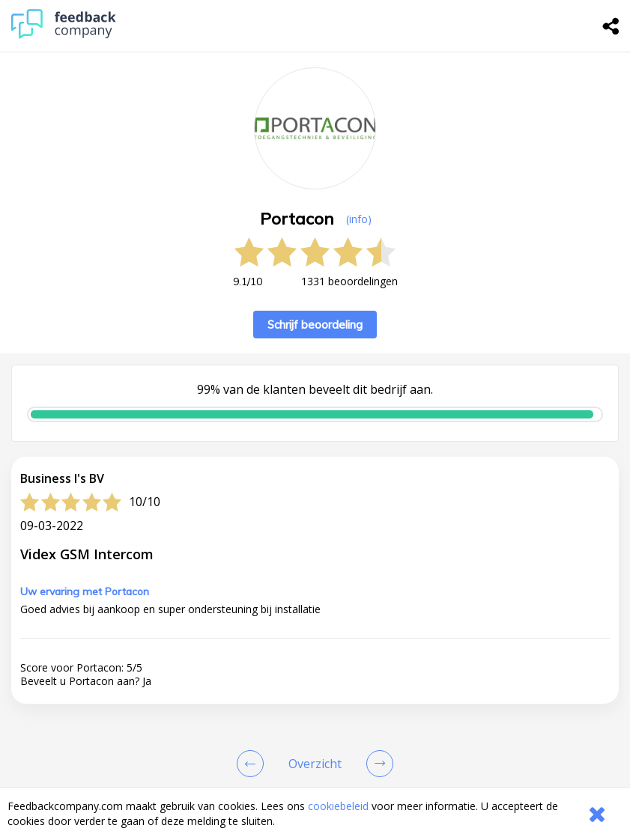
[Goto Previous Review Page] (253, 764)
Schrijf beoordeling (315, 325)
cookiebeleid (338, 806)
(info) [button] (359, 219)
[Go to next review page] (377, 764)
